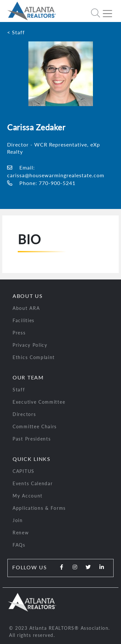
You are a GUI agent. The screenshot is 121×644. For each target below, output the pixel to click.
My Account (28, 496)
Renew (21, 533)
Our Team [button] (28, 377)
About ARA (26, 308)
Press (19, 333)
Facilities (24, 320)
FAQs (19, 545)
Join (18, 520)
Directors (24, 414)
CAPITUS (24, 471)
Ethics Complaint (34, 357)
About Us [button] (28, 296)
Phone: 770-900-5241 (41, 183)
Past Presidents (32, 439)
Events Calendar (33, 483)
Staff (19, 390)
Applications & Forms (39, 508)
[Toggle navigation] (110, 11)
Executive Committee (39, 402)
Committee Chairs (35, 426)
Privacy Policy (30, 345)
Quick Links (32, 459)
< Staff (16, 32)
